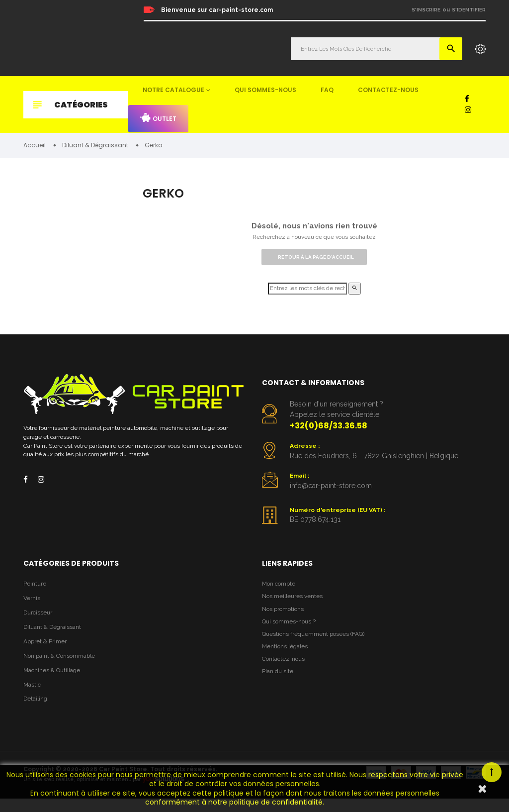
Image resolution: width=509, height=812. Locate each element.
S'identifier (469, 10)
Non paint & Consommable (63, 666)
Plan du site (279, 686)
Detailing (37, 712)
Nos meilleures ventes (295, 604)
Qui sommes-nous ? (291, 632)
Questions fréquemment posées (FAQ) (318, 645)
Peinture (36, 591)
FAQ (327, 90)
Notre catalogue (173, 90)
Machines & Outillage (55, 682)
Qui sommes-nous (265, 90)
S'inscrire (426, 10)
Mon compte (281, 591)
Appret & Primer (47, 652)
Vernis (33, 606)
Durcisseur (40, 621)
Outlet (158, 118)
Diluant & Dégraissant (56, 636)
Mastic (33, 697)
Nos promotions (285, 618)
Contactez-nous (388, 90)
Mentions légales (287, 659)
